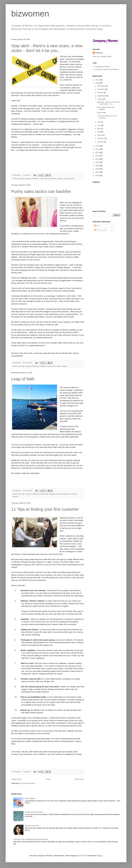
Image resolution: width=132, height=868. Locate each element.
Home (48, 779)
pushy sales (52, 366)
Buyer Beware (30, 798)
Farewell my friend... (32, 826)
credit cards (44, 179)
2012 (97, 156)
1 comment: (27, 175)
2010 (97, 162)
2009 (97, 166)
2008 (97, 169)
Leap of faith (23, 379)
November (101, 89)
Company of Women (32, 179)
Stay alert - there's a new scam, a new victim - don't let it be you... (47, 48)
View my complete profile (102, 57)
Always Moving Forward (34, 812)
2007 (97, 172)
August (100, 99)
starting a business (56, 494)
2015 (97, 146)
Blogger (99, 856)
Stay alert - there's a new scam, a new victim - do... (109, 103)
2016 (97, 83)
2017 (97, 80)
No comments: (28, 363)
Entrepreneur (44, 494)
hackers (61, 179)
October (101, 92)
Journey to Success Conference (107, 69)
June (99, 125)
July (99, 122)
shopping (64, 366)
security (72, 179)
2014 (97, 149)
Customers (43, 366)
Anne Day (21, 179)
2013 (97, 153)
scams (66, 179)
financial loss (53, 179)
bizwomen (30, 14)
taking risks (67, 494)
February (101, 138)
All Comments (100, 230)
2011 (97, 159)
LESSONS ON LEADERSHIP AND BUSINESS (31, 839)
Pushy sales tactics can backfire (41, 191)
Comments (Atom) (28, 783)
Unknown (99, 53)
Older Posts (79, 779)
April (99, 132)
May (99, 129)
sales (58, 366)
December (101, 86)
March (100, 135)
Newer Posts (17, 779)
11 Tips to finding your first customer (45, 509)
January (101, 142)
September (102, 96)
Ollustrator (82, 856)
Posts (97, 226)
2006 (97, 176)
